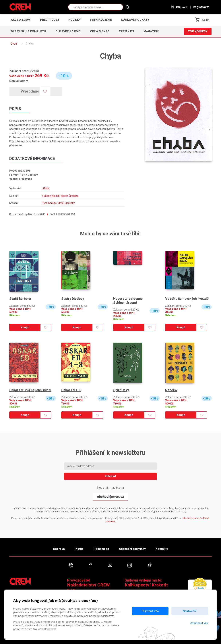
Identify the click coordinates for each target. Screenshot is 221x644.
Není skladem (19, 81)
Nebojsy (171, 390)
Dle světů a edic (68, 31)
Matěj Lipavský (66, 203)
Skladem (15, 315)
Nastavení (190, 611)
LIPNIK (46, 189)
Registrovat (201, 7)
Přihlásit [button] (179, 7)
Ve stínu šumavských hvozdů (187, 299)
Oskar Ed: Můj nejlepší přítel (30, 390)
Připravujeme (101, 20)
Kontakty (162, 549)
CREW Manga (100, 31)
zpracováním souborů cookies (80, 622)
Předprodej (50, 20)
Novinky (75, 20)
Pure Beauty (49, 203)
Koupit (25, 327)
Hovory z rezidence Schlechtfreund (128, 301)
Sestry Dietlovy (73, 299)
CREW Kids (126, 31)
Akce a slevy (21, 20)
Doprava (59, 549)
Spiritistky (121, 390)
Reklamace (101, 549)
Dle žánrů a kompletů (28, 31)
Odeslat (111, 476)
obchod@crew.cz (110, 497)
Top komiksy (198, 31)
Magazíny (151, 31)
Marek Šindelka (70, 196)
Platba (79, 549)
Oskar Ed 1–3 (71, 390)
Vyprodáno (30, 91)
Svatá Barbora (20, 299)
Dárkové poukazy (135, 20)
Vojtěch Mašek (51, 196)
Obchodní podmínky (132, 549)
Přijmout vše (150, 611)
